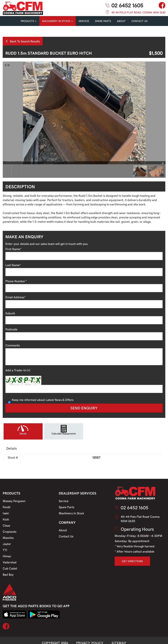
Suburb (10, 313)
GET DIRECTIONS (132, 561)
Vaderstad (10, 562)
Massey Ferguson (14, 501)
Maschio (8, 538)
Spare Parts (66, 507)
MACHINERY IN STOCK (57, 21)
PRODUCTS (29, 21)
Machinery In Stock (71, 513)
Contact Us (66, 536)
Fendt (7, 507)
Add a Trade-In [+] (18, 370)
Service (64, 501)
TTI (5, 550)
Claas (6, 525)
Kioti (6, 519)
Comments (13, 345)
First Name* (13, 249)
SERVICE (84, 21)
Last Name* (13, 265)
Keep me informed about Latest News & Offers (41, 400)
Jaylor (7, 544)
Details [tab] (23, 433)
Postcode (11, 329)
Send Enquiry (84, 408)
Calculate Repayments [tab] (64, 433)
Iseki (6, 513)
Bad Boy (8, 574)
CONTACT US (139, 21)
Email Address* (15, 297)
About (121, 21)
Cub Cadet (10, 568)
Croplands (10, 531)
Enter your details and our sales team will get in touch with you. (47, 244)
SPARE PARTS (103, 21)
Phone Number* (16, 281)
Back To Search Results (23, 41)
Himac (7, 556)
